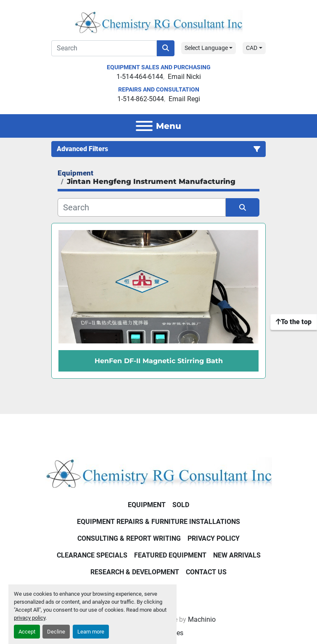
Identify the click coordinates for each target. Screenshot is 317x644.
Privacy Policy (214, 538)
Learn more (91, 632)
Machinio (202, 619)
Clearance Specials (92, 555)
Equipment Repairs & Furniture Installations (158, 522)
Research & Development (135, 572)
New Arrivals (237, 555)
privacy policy (30, 618)
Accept (27, 632)
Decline (56, 632)
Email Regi (184, 99)
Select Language (206, 48)
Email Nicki (184, 77)
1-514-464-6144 (140, 77)
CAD (252, 48)
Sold (181, 505)
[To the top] (294, 322)
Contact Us (206, 572)
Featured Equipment (170, 555)
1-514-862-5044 (141, 99)
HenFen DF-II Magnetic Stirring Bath (159, 361)
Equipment (147, 505)
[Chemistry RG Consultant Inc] (159, 473)
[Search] (104, 48)
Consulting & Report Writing (129, 538)
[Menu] (144, 126)
